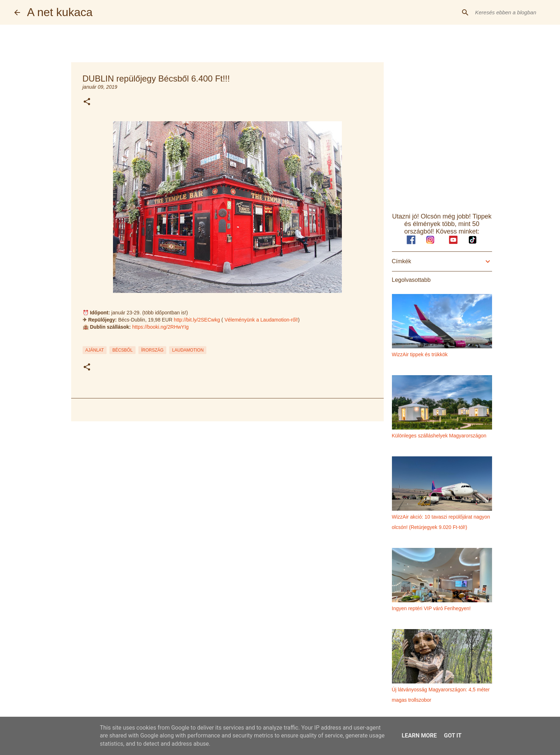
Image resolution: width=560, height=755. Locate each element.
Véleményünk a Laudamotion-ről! (261, 320)
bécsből (122, 350)
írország (153, 350)
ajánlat (95, 350)
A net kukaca (60, 12)
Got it (453, 736)
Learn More (419, 736)
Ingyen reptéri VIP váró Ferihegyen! (431, 608)
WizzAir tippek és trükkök (420, 354)
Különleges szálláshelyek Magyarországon (439, 436)
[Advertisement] (227, 482)
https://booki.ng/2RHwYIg (161, 327)
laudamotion (188, 350)
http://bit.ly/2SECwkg (197, 320)
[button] (87, 102)
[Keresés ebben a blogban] (510, 13)
